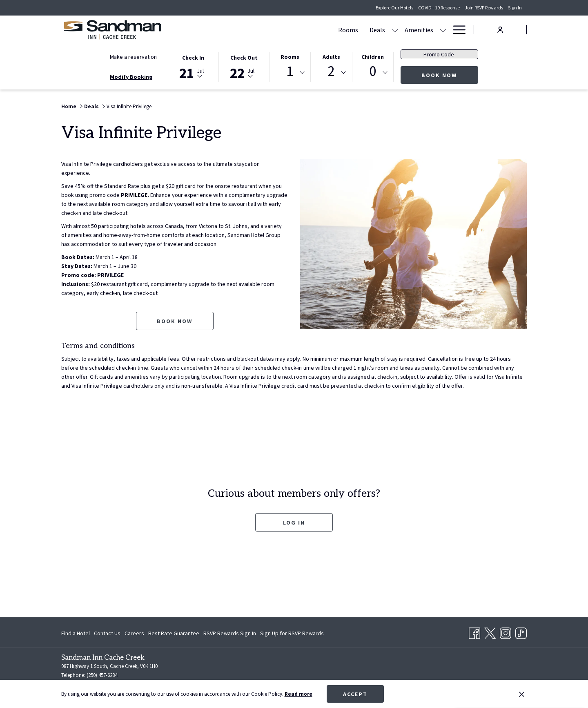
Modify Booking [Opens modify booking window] (131, 77)
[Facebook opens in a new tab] (474, 632)
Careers (134, 633)
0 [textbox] (373, 71)
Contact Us (107, 633)
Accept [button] (355, 694)
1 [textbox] (290, 71)
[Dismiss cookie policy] (522, 694)
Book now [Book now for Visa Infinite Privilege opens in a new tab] (175, 321)
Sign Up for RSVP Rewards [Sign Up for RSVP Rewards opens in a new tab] (292, 634)
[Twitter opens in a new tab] (490, 632)
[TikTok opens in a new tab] (521, 632)
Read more (298, 694)
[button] (193, 66)
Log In (294, 523)
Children (373, 57)
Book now (450, 75)
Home (69, 106)
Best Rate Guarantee (174, 633)
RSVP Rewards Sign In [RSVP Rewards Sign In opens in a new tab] (230, 634)
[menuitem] (239, 30)
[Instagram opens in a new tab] (506, 632)
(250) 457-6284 (102, 675)
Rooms (290, 57)
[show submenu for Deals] (285, 30)
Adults (331, 57)
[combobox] (290, 73)
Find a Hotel (76, 633)
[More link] (456, 30)
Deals (91, 106)
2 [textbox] (331, 71)
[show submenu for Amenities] (334, 30)
